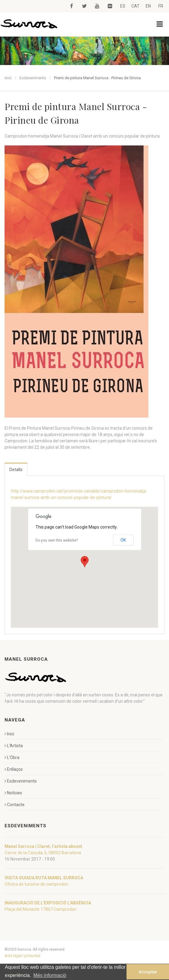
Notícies (13, 793)
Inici (8, 78)
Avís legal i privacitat (22, 956)
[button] (85, 562)
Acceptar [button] (148, 972)
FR (161, 6)
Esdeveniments (33, 78)
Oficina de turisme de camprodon (36, 884)
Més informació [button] (50, 975)
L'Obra (12, 757)
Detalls (16, 470)
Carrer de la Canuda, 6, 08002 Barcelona (43, 853)
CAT (135, 6)
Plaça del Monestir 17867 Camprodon (41, 909)
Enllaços (14, 769)
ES (123, 6)
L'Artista (14, 746)
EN (148, 6)
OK (123, 540)
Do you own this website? (57, 540)
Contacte (15, 805)
